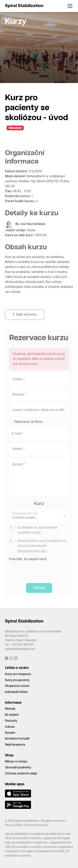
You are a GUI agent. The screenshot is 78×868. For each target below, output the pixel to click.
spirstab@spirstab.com (20, 649)
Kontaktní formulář (17, 739)
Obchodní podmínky (18, 768)
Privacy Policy (14, 825)
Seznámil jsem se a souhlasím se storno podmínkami (42, 551)
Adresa (10, 727)
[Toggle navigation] (69, 6)
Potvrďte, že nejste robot (28, 567)
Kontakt (10, 733)
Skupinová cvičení (17, 686)
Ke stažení (12, 715)
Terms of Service (37, 825)
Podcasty (11, 721)
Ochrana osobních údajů (21, 774)
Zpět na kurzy (25, 322)
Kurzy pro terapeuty (18, 674)
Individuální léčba (16, 692)
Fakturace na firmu (28, 430)
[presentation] (41, 578)
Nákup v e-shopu (16, 762)
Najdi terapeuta (15, 745)
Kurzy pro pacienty (17, 680)
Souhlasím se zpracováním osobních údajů (37, 538)
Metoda (10, 709)
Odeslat (39, 596)
